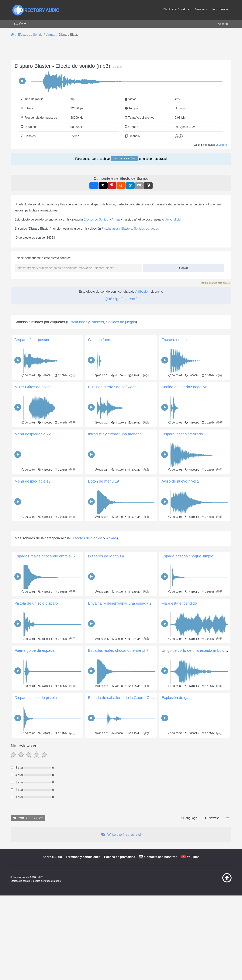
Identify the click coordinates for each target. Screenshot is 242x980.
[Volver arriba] (217, 934)
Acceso (223, 24)
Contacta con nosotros (161, 910)
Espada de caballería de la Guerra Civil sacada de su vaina (138, 750)
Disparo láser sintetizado (182, 434)
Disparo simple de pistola (36, 750)
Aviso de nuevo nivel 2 (180, 481)
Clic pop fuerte (100, 340)
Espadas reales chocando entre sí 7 (118, 703)
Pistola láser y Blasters (117, 229)
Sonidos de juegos (146, 229)
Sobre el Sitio (52, 910)
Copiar (182, 267)
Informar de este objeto (216, 283)
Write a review (28, 870)
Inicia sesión (124, 159)
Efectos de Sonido (96, 219)
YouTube (193, 910)
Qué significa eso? (121, 299)
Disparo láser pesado (32, 340)
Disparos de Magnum (106, 609)
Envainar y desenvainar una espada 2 (120, 656)
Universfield (221, 145)
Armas (116, 219)
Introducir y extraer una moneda (115, 434)
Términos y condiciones (83, 910)
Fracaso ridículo (175, 340)
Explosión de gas (176, 750)
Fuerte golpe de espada (35, 703)
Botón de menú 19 (104, 481)
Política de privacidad (120, 910)
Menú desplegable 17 (33, 481)
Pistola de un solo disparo (36, 656)
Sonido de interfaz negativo (184, 387)
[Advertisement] (121, 549)
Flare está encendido (179, 656)
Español (19, 24)
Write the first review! (121, 887)
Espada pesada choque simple (187, 609)
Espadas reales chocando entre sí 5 (45, 609)
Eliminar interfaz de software (112, 387)
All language (189, 871)
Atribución (142, 292)
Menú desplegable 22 (33, 434)
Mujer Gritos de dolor (32, 387)
